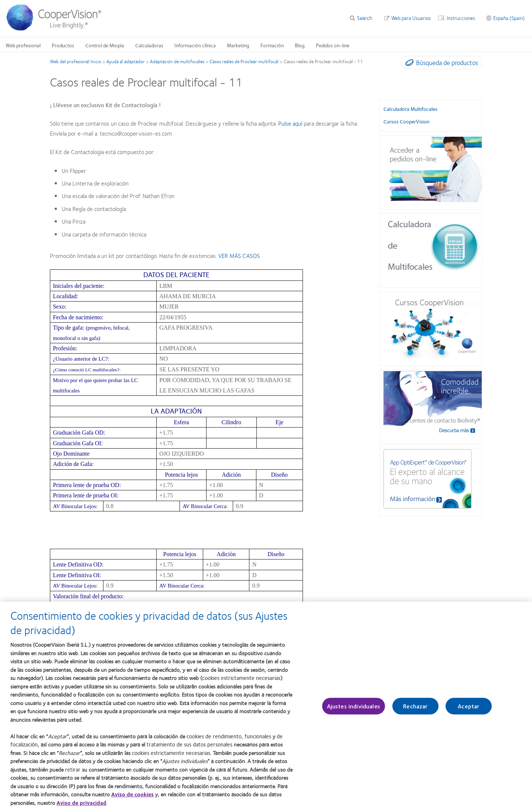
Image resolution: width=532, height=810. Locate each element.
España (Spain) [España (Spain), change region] (509, 18)
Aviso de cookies (132, 800)
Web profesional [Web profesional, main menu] (23, 45)
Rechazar (415, 712)
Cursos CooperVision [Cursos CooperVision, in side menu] (406, 121)
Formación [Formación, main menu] (272, 45)
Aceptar (468, 712)
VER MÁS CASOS (239, 256)
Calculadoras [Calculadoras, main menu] (149, 45)
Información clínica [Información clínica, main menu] (195, 45)
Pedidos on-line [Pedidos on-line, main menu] (333, 45)
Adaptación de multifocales (177, 61)
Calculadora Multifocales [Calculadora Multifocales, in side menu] (410, 109)
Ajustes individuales (354, 712)
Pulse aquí (290, 123)
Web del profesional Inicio (76, 61)
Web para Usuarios (411, 18)
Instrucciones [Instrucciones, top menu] (461, 18)
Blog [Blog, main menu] (300, 45)
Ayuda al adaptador (126, 61)
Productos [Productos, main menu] (63, 45)
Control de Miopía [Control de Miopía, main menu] (105, 45)
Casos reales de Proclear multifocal (244, 61)
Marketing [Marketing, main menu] (238, 45)
